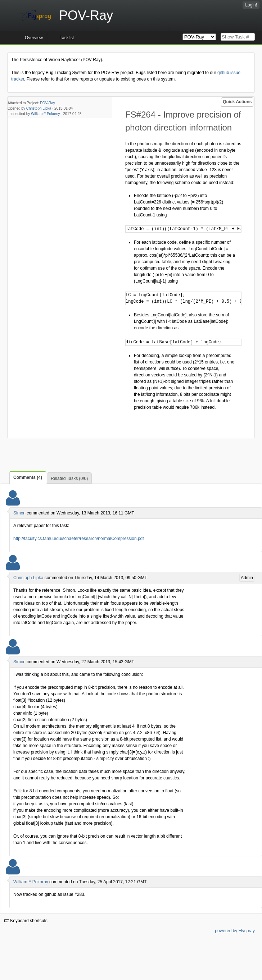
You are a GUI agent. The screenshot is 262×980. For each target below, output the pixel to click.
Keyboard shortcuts (26, 921)
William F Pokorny (46, 114)
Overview (34, 38)
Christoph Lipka (39, 108)
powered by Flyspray (235, 931)
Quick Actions (237, 102)
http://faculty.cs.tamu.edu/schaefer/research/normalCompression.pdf (79, 539)
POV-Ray (48, 103)
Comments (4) (28, 477)
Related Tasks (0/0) (69, 478)
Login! (251, 5)
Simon (19, 513)
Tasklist (67, 38)
